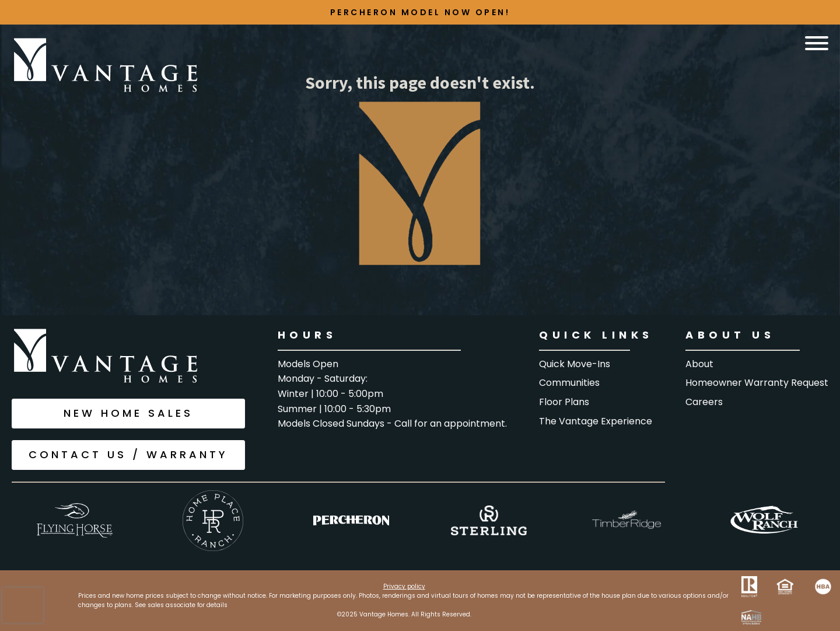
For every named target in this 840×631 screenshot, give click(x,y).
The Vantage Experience (596, 421)
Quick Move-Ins (575, 364)
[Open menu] (817, 43)
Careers (704, 402)
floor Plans (564, 402)
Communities (569, 383)
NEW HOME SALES (128, 413)
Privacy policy (404, 586)
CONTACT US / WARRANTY (128, 454)
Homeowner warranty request (757, 383)
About (699, 364)
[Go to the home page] (106, 66)
